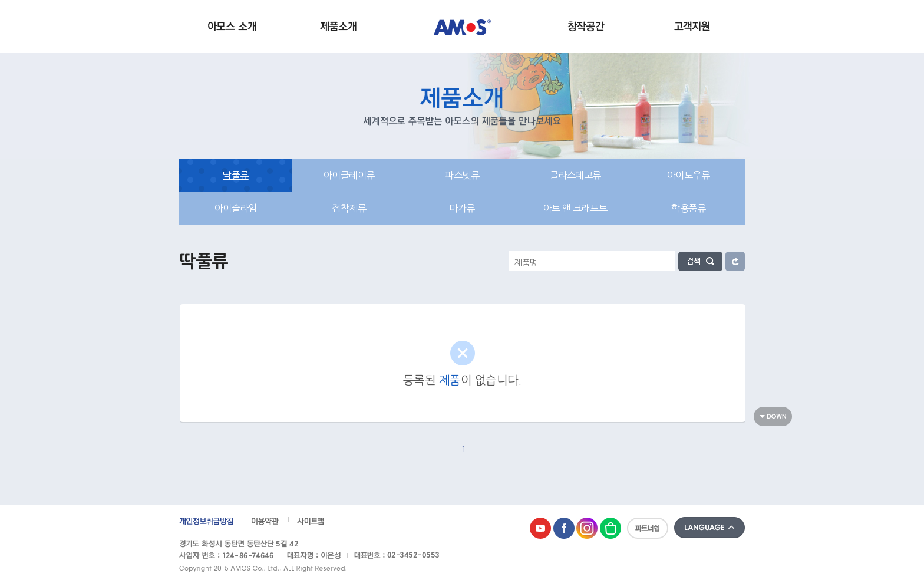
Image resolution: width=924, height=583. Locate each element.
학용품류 (688, 208)
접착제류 (349, 208)
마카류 (462, 208)
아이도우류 (689, 175)
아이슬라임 (236, 208)
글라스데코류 (575, 175)
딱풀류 (236, 175)
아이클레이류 (349, 175)
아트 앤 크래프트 (575, 208)
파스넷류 (462, 175)
